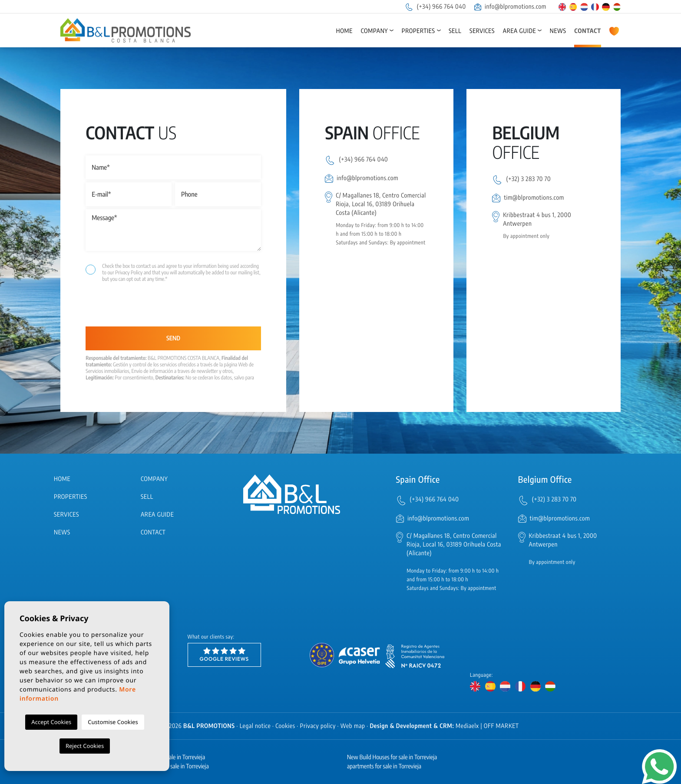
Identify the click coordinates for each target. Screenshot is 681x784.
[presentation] (132, 308)
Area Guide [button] (519, 31)
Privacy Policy (129, 272)
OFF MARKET (501, 726)
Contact (588, 31)
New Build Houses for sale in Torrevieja (392, 757)
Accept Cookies (51, 722)
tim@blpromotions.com (534, 198)
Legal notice (255, 726)
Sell (455, 31)
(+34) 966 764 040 (435, 7)
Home (344, 31)
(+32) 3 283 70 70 (528, 179)
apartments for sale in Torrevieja (384, 766)
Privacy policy (318, 726)
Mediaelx (467, 726)
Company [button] (375, 31)
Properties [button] (418, 31)
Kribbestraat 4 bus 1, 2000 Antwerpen (537, 219)
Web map (353, 726)
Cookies (285, 726)
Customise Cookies (113, 722)
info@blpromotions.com (510, 7)
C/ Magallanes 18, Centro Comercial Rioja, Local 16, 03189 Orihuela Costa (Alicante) (381, 204)
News (558, 31)
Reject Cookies (85, 746)
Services (482, 31)
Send (173, 338)
